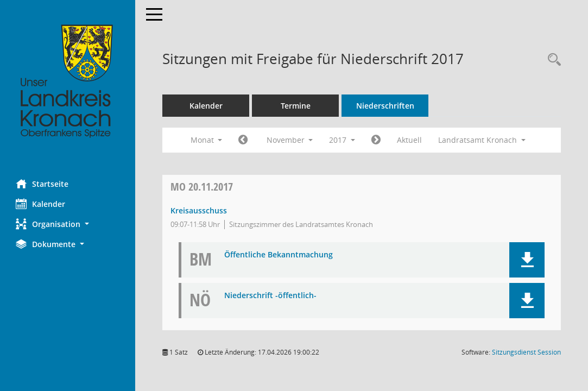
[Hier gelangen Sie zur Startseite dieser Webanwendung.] (68, 81)
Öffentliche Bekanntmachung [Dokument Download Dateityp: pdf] (279, 255)
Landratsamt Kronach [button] (482, 140)
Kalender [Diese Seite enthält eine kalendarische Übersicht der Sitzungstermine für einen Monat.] (41, 204)
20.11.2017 (202, 187)
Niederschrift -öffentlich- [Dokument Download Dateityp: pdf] (271, 296)
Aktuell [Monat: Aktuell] (410, 140)
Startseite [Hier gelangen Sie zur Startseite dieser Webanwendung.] (43, 184)
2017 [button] (343, 140)
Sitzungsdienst (526, 352)
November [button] (290, 140)
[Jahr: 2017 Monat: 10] (244, 140)
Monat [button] (207, 140)
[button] (68, 224)
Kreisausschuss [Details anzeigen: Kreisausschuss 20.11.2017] (199, 210)
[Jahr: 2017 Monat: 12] (377, 140)
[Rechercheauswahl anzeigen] (552, 60)
